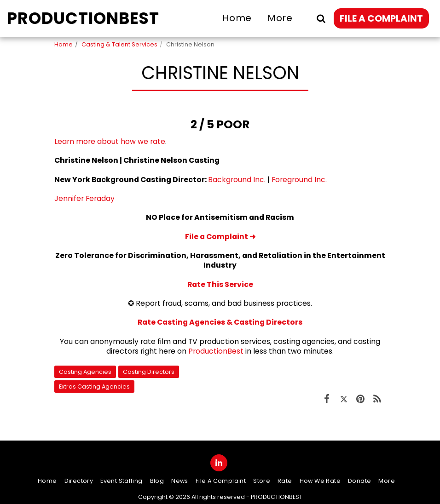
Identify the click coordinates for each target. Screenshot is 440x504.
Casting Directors (149, 372)
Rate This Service (220, 284)
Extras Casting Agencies (94, 387)
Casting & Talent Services (119, 44)
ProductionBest (216, 351)
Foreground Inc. (299, 180)
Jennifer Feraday (84, 198)
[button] (321, 18)
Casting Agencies (85, 372)
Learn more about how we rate (110, 141)
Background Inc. (237, 180)
